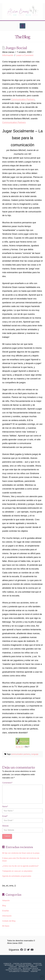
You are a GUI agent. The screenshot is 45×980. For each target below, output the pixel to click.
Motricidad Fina (15, 968)
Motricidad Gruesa (30, 968)
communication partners (20, 754)
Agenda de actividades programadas (17, 876)
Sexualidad (36, 970)
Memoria (34, 967)
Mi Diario (6, 926)
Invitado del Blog (9, 921)
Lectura (39, 965)
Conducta (7, 964)
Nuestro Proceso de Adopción (18, 970)
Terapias (34, 971)
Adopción (6, 900)
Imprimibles (9, 965)
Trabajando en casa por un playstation (17, 871)
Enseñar (6, 911)
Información (8, 55)
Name (5, 806)
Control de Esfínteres (22, 964)
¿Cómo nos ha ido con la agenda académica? (20, 866)
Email (5, 816)
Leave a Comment (25, 55)
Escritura (37, 964)
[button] (22, 26)
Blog (4, 906)
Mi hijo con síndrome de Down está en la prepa (21, 853)
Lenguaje (35, 754)
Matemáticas (24, 967)
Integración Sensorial (25, 965)
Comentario (7, 783)
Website (5, 826)
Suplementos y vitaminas (19, 971)
